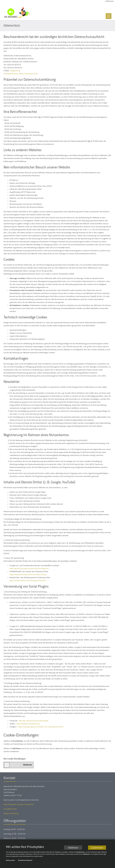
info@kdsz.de (15, 71)
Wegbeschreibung (11, 814)
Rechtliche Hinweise (25, 861)
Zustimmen (97, 848)
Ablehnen (73, 848)
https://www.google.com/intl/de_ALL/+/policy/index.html (41, 727)
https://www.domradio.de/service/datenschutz (28, 575)
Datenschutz (10, 861)
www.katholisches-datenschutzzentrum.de (21, 74)
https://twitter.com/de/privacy (28, 724)
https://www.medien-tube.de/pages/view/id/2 (28, 581)
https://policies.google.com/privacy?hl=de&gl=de (29, 569)
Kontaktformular (10, 809)
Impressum (109, 1)
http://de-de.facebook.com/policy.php (34, 721)
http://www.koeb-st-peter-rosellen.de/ (19, 805)
